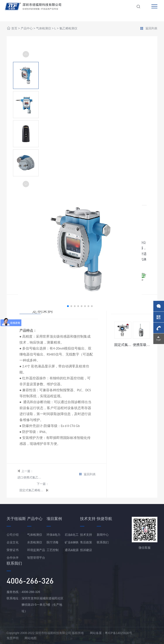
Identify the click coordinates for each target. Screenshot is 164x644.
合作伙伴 (13, 558)
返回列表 (149, 29)
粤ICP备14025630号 (119, 633)
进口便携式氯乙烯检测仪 (30, 477)
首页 (14, 29)
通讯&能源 (72, 550)
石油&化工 (72, 535)
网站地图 (31, 638)
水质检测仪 (35, 542)
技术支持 (86, 535)
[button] (26, 184)
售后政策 (86, 542)
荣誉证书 (13, 550)
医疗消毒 (53, 542)
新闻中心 (103, 535)
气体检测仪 (44, 29)
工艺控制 (53, 550)
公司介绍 (13, 535)
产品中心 (27, 29)
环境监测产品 (36, 550)
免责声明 (13, 638)
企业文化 (13, 542)
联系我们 (103, 542)
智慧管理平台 (36, 558)
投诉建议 (86, 550)
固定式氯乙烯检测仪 (32, 490)
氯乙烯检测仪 (68, 29)
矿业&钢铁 (72, 542)
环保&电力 (53, 535)
